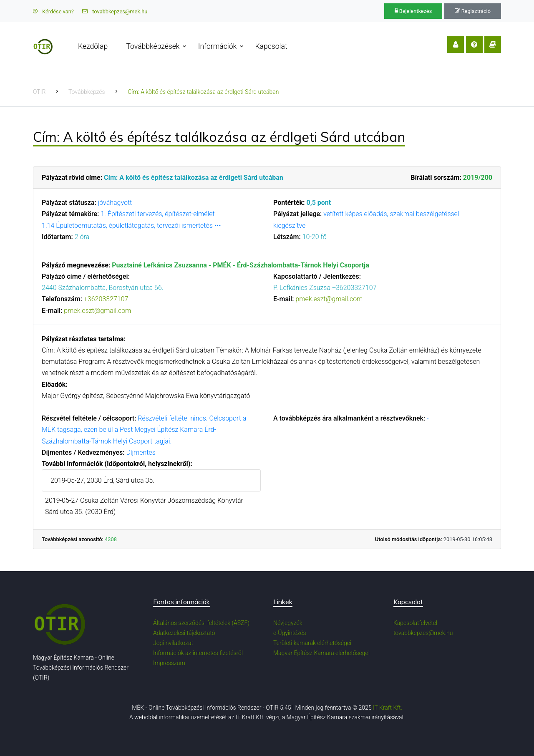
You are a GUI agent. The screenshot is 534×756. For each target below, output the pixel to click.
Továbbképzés (87, 92)
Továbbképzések (153, 46)
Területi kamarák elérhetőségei (312, 643)
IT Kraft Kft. (388, 708)
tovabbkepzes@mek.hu (115, 11)
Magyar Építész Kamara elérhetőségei (321, 653)
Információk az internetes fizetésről (198, 653)
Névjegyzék (288, 623)
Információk (217, 46)
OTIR (39, 92)
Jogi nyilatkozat (173, 643)
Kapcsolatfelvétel (415, 623)
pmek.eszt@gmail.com (97, 311)
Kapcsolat (271, 46)
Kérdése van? (53, 11)
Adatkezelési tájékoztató (184, 633)
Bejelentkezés (413, 11)
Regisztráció (473, 11)
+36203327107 (106, 299)
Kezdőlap (93, 46)
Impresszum (169, 663)
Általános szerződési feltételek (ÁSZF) (201, 623)
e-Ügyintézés (290, 633)
